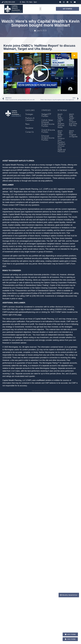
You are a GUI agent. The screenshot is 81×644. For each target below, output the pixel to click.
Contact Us (30, 132)
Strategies (29, 114)
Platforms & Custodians (30, 119)
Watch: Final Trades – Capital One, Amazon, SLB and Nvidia (61, 121)
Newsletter (29, 128)
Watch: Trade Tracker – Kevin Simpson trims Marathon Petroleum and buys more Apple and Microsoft (62, 141)
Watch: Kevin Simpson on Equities (73, 134)
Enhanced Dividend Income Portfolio (48, 138)
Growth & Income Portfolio (48, 131)
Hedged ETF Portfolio (46, 115)
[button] (40, 9)
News (27, 124)
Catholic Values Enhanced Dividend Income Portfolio (48, 123)
